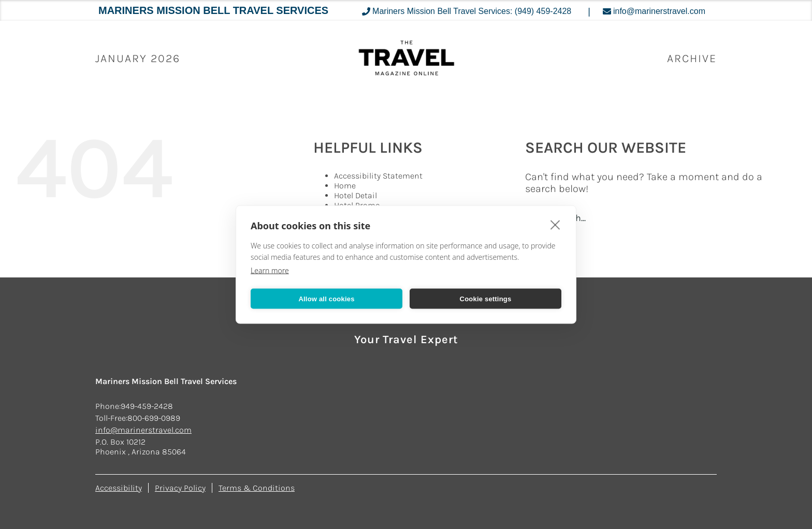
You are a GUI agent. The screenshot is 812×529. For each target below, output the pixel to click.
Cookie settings (486, 298)
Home (345, 186)
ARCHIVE (692, 58)
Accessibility (119, 488)
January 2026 (138, 58)
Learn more (270, 270)
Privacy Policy (180, 488)
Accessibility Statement (378, 176)
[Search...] (650, 218)
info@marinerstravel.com (143, 430)
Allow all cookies (326, 298)
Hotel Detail (356, 195)
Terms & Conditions (257, 488)
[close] (555, 225)
